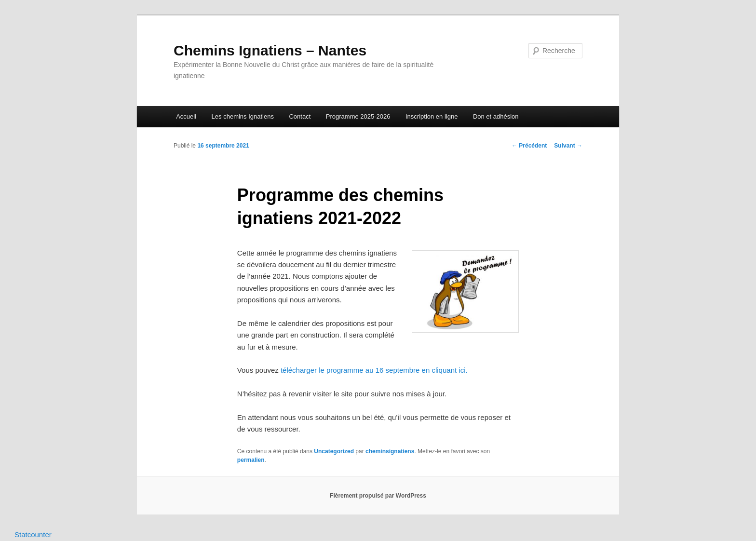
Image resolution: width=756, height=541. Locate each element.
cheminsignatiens (390, 451)
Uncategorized (334, 451)
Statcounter (33, 534)
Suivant (568, 146)
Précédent (529, 146)
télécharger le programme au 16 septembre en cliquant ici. (374, 370)
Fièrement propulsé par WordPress (378, 496)
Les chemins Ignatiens (243, 116)
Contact (300, 116)
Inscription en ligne (432, 116)
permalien (251, 460)
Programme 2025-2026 (358, 116)
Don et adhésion (496, 116)
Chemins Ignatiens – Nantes (270, 50)
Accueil (186, 116)
